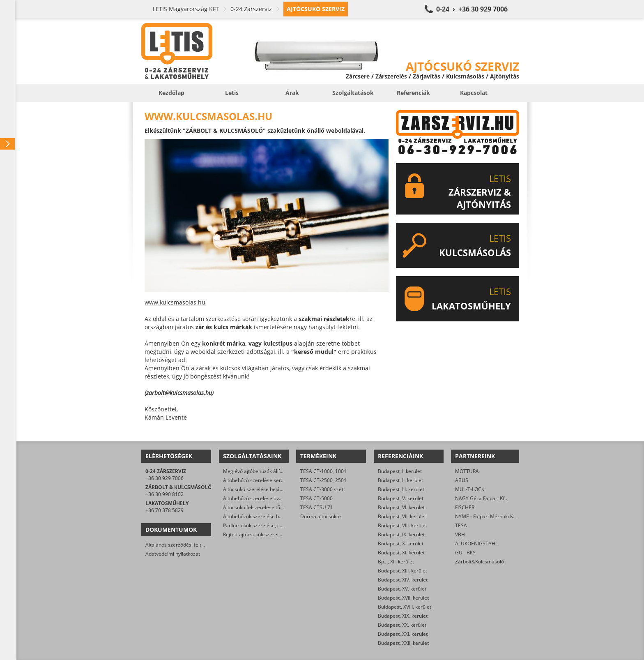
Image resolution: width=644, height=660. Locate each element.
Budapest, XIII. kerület (402, 571)
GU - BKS (465, 553)
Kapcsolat (474, 93)
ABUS (462, 480)
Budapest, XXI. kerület (403, 634)
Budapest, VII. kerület (402, 516)
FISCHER (465, 507)
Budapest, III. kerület (401, 489)
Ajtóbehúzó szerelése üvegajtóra (261, 498)
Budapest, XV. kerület (402, 589)
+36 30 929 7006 (164, 478)
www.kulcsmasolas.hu (175, 302)
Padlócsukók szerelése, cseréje (259, 525)
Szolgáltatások (353, 93)
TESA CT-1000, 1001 (323, 471)
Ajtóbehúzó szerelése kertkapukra (262, 480)
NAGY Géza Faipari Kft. (481, 498)
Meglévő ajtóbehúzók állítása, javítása (266, 471)
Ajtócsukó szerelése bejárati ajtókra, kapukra (274, 489)
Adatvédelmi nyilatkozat (173, 554)
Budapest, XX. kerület (402, 625)
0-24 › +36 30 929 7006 (472, 9)
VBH (460, 534)
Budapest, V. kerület (401, 498)
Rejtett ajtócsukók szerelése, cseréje (264, 534)
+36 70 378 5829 (164, 510)
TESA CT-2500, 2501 (323, 480)
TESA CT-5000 (316, 498)
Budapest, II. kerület (400, 480)
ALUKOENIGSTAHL (476, 543)
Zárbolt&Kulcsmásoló (480, 562)
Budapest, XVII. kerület (403, 598)
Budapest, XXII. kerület (403, 643)
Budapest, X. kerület (401, 543)
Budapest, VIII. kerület (402, 525)
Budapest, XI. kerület (401, 553)
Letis (232, 93)
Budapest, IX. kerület (401, 534)
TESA (461, 525)
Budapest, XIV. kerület (403, 580)
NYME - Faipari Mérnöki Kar (486, 516)
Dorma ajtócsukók (321, 516)
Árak (292, 93)
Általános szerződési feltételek (180, 545)
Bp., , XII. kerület (396, 562)
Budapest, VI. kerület (401, 507)
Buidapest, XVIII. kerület (405, 607)
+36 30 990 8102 (164, 494)
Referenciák (413, 93)
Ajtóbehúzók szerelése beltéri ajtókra (266, 516)
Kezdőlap (171, 93)
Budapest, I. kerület (400, 471)
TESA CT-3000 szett (323, 489)
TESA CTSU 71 (317, 507)
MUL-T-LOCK (470, 489)
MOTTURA (467, 471)
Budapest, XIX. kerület (403, 616)
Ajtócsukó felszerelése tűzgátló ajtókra (267, 507)
